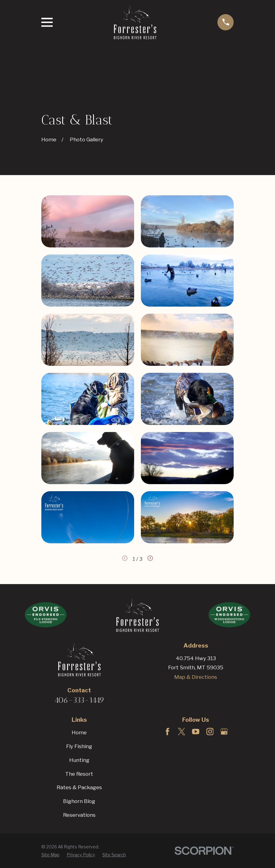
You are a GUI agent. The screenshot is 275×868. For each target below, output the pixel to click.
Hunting (79, 760)
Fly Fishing (79, 746)
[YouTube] (196, 732)
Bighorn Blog (79, 801)
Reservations (79, 815)
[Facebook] (168, 732)
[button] (88, 221)
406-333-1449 (79, 700)
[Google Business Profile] (224, 732)
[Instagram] (210, 732)
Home (79, 732)
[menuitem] (50, 855)
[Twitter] (182, 732)
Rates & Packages (79, 787)
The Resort (79, 774)
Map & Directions (196, 677)
